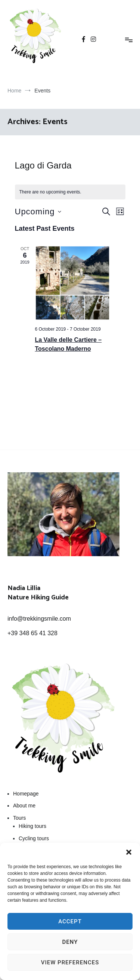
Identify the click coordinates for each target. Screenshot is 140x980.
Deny (70, 942)
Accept (70, 921)
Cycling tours (34, 838)
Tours (19, 818)
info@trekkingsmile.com (39, 619)
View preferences (70, 962)
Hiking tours (32, 826)
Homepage (26, 794)
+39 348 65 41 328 (32, 633)
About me (24, 806)
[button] (129, 852)
